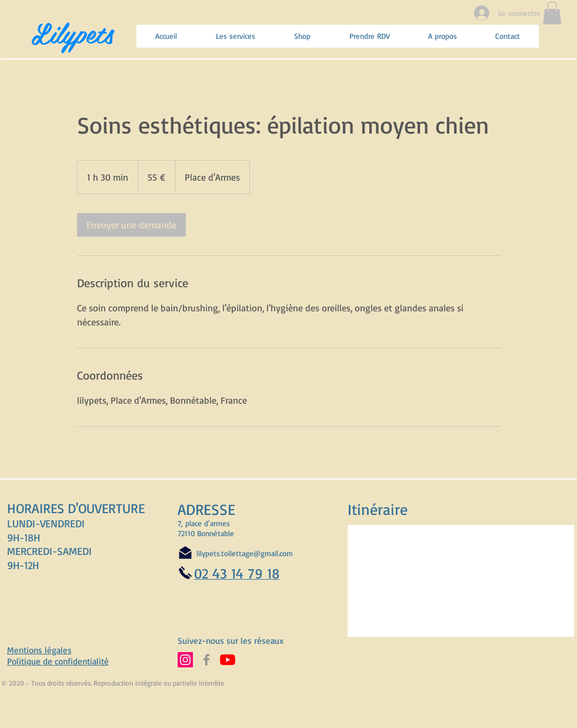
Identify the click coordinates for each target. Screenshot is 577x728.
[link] (131, 225)
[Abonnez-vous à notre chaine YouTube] (228, 660)
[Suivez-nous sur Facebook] (206, 660)
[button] (552, 13)
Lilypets (72, 32)
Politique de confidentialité (58, 661)
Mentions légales (39, 650)
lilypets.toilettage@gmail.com (245, 553)
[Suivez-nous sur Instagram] (185, 660)
